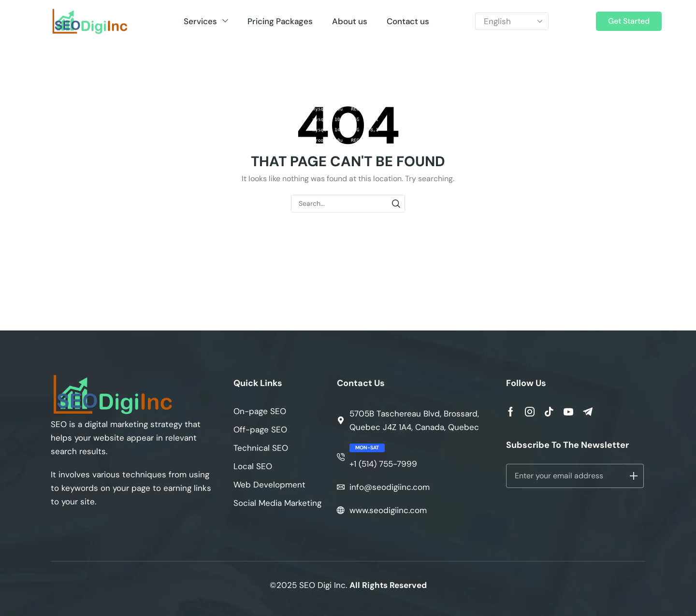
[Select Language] (512, 21)
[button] (629, 21)
